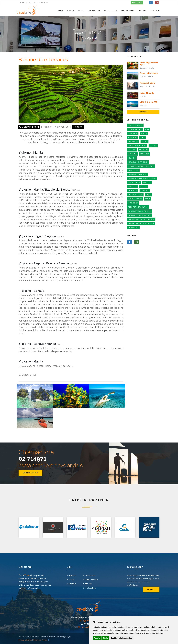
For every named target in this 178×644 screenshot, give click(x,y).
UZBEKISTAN (133, 227)
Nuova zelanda (135, 195)
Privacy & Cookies (25, 640)
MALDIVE (147, 182)
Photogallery (111, 11)
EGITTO (145, 142)
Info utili (143, 11)
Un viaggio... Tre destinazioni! (141, 223)
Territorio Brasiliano (138, 207)
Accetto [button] (97, 638)
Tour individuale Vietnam (140, 215)
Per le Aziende (128, 11)
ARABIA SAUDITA (135, 129)
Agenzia (70, 11)
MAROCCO (132, 187)
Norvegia (145, 191)
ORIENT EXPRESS (135, 199)
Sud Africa (133, 203)
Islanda (132, 158)
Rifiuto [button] (105, 638)
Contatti (155, 11)
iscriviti (151, 590)
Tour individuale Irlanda (140, 211)
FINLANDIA (144, 150)
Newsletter (137, 3)
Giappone (132, 154)
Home (61, 11)
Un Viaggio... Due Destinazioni (141, 219)
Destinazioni (94, 11)
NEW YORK (133, 191)
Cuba (142, 138)
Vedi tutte (143, 112)
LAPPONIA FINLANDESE (138, 174)
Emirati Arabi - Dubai (137, 146)
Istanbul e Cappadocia (138, 162)
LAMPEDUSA (133, 170)
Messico (144, 187)
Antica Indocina (135, 125)
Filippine (78, 127)
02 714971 (32, 458)
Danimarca (133, 142)
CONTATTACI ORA (30, 473)
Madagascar (134, 182)
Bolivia (144, 133)
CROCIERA (132, 138)
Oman (148, 195)
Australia (133, 133)
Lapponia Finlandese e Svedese (142, 178)
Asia (147, 129)
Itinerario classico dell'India (141, 166)
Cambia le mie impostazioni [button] (121, 638)
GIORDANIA (145, 154)
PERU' (148, 199)
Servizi (81, 11)
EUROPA (153, 146)
